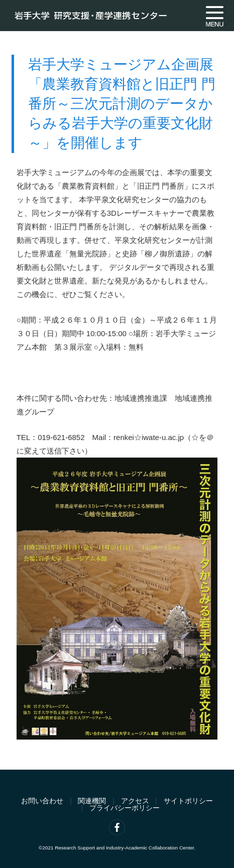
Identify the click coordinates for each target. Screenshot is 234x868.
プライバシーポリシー (125, 808)
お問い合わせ (42, 801)
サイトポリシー (188, 801)
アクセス (135, 801)
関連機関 (92, 801)
